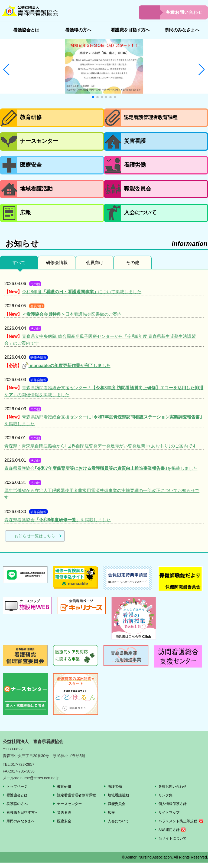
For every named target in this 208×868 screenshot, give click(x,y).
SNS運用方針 (170, 835)
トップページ (18, 786)
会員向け (95, 263)
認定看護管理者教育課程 (78, 795)
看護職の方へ (78, 30)
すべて (19, 263)
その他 (133, 263)
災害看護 (65, 812)
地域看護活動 (119, 795)
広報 (112, 812)
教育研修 (65, 786)
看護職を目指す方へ (130, 30)
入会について (119, 821)
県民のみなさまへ (182, 30)
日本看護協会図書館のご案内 (72, 314)
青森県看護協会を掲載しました (101, 468)
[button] (6, 70)
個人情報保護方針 (174, 804)
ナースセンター (70, 804)
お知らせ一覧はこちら (35, 536)
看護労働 (115, 786)
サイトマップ (170, 812)
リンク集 (166, 795)
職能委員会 (117, 804)
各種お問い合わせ (184, 12)
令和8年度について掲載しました (82, 292)
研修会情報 (57, 263)
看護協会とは (26, 30)
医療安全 (65, 821)
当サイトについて (174, 844)
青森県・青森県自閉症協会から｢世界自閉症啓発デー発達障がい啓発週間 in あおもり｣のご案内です (100, 446)
